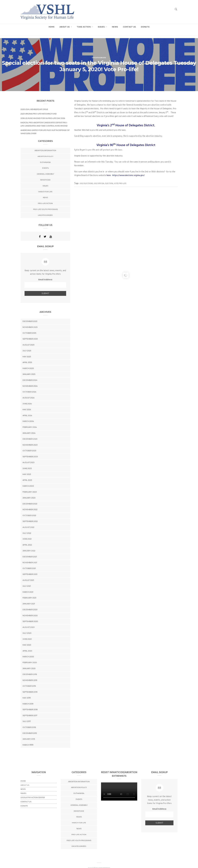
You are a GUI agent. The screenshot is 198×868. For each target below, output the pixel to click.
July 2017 (27, 716)
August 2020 (29, 622)
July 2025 (27, 345)
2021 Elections (86, 178)
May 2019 (27, 692)
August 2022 (28, 522)
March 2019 (28, 698)
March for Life (45, 186)
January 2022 (29, 545)
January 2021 (29, 598)
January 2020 (29, 663)
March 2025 (28, 363)
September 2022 (30, 516)
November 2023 (30, 439)
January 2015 (29, 734)
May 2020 (27, 639)
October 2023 (29, 445)
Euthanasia (45, 157)
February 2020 (30, 657)
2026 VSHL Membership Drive (34, 104)
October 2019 (29, 681)
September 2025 (30, 334)
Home (52, 27)
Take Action (84, 27)
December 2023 (30, 434)
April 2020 (27, 645)
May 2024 (27, 404)
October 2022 (29, 510)
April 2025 (27, 357)
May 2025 (27, 351)
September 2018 (30, 704)
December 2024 (30, 375)
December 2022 (30, 498)
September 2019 (30, 687)
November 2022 (30, 504)
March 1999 (28, 740)
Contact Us (129, 27)
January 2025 (29, 369)
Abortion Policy (45, 151)
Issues (101, 27)
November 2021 (30, 557)
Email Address (45, 274)
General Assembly (45, 169)
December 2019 (30, 669)
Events (45, 163)
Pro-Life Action (45, 198)
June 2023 (27, 463)
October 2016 (29, 722)
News (115, 27)
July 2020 (27, 628)
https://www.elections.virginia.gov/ (129, 170)
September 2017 (30, 710)
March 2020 (28, 651)
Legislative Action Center (33, 792)
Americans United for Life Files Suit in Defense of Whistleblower (45, 126)
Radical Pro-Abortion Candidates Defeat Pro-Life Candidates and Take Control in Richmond (44, 119)
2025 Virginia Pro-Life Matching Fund (39, 108)
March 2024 (28, 416)
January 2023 (29, 492)
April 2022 (27, 539)
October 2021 (29, 563)
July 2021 (27, 581)
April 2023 (27, 475)
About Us (65, 27)
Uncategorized (99, 52)
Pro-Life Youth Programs (45, 204)
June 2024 (27, 398)
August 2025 (28, 339)
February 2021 (29, 592)
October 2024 (29, 387)
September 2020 (30, 616)
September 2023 (30, 451)
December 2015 (30, 728)
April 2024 (27, 410)
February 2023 (30, 486)
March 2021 (28, 587)
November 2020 (30, 610)
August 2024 (29, 392)
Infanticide (45, 174)
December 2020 (30, 604)
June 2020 (27, 634)
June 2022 (27, 534)
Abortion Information (45, 145)
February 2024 (30, 422)
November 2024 (30, 381)
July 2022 (27, 528)
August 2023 (29, 457)
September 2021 (30, 569)
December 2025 (30, 316)
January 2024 (29, 428)
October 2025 (29, 328)
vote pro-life (120, 178)
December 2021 (30, 551)
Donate (145, 27)
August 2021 (28, 575)
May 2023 (27, 469)
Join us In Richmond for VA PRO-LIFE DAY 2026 (43, 113)
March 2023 (28, 481)
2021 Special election (103, 178)
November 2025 (30, 322)
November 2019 (30, 675)
